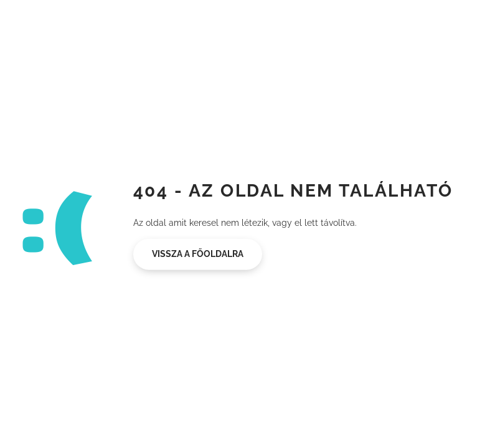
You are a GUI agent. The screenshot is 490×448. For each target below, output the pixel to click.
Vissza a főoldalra (198, 254)
